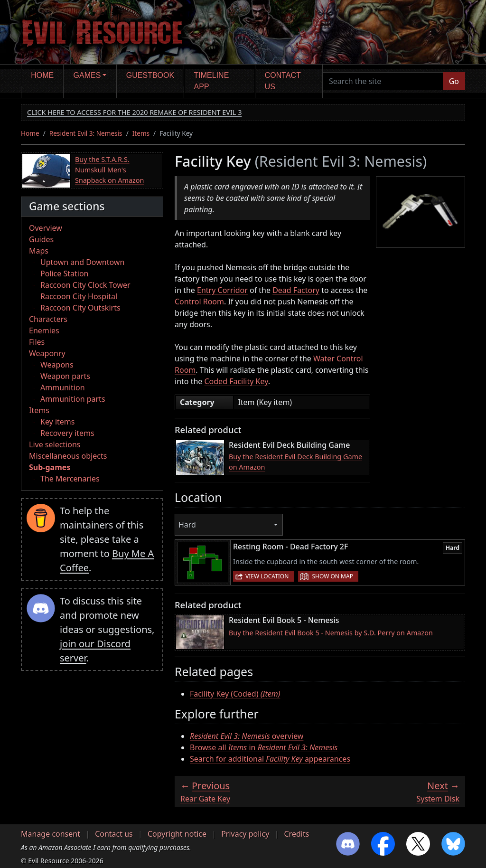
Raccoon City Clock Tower (85, 285)
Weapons (57, 365)
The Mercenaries (70, 479)
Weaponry (47, 353)
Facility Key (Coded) (235, 694)
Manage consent (51, 834)
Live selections (55, 444)
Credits (296, 834)
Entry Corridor (222, 290)
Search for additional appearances (270, 759)
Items (141, 133)
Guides (41, 239)
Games (87, 75)
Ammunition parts (73, 399)
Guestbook (150, 75)
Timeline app (212, 81)
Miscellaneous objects (68, 456)
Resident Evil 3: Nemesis (86, 133)
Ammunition (63, 387)
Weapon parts (65, 376)
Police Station (65, 274)
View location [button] (267, 576)
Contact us (283, 81)
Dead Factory (296, 290)
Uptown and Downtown (82, 262)
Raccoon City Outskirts (80, 308)
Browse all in (264, 747)
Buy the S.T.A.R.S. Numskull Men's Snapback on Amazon (109, 170)
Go (454, 81)
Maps (39, 251)
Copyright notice (177, 834)
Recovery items (67, 433)
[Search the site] (383, 81)
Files (37, 342)
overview (247, 736)
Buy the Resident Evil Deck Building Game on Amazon (295, 462)
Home (42, 75)
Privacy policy (245, 834)
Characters (48, 319)
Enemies (44, 330)
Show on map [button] (332, 576)
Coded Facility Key (236, 381)
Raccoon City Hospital (79, 296)
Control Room (199, 302)
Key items (57, 422)
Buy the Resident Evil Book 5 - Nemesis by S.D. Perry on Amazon (331, 633)
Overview (46, 228)
